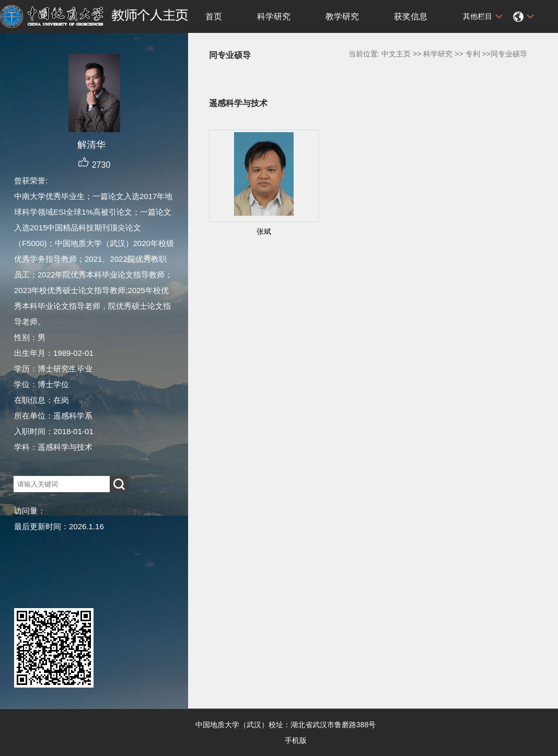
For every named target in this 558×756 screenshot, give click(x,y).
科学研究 (274, 16)
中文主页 (396, 54)
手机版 (296, 740)
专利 (473, 54)
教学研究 (342, 16)
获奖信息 (411, 16)
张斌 (264, 231)
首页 (214, 16)
